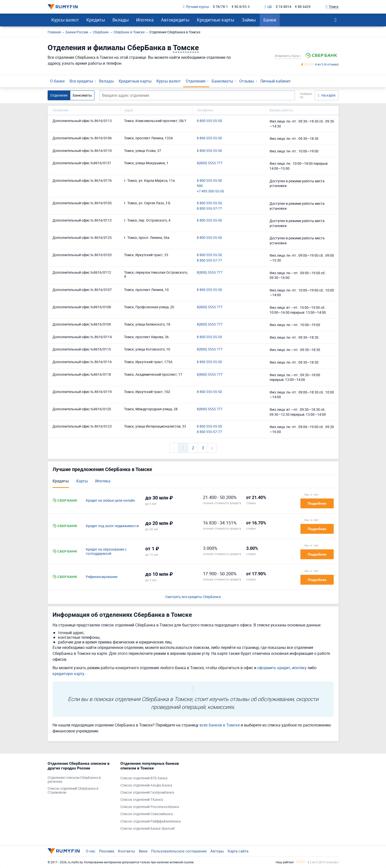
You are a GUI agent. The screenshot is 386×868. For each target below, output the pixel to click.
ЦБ (268, 7)
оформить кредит (274, 668)
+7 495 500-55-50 (210, 191)
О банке (57, 81)
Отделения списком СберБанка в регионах (74, 780)
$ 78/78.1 (220, 7)
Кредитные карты (216, 20)
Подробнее (317, 503)
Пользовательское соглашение (179, 851)
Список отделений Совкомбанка (147, 814)
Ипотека (145, 20)
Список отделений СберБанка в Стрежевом (73, 791)
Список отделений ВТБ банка (144, 778)
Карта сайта (238, 851)
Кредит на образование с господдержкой (106, 552)
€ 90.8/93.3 (241, 7)
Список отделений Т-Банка (142, 800)
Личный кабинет (276, 81)
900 (200, 186)
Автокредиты (175, 20)
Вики (143, 851)
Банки (270, 20)
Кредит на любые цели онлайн (110, 501)
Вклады (121, 20)
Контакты (127, 851)
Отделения (196, 81)
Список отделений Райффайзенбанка (151, 821)
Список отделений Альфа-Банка (146, 785)
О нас (91, 851)
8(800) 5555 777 (210, 163)
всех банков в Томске (220, 725)
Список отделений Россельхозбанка (150, 807)
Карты (82, 481)
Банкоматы (222, 81)
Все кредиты (81, 81)
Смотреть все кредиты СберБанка (193, 597)
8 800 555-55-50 (209, 121)
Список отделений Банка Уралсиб (148, 829)
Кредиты (96, 20)
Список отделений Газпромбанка (147, 793)
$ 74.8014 (284, 7)
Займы (249, 20)
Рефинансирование (102, 577)
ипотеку (299, 668)
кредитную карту (68, 674)
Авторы (217, 851)
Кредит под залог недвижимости (112, 526)
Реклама (107, 851)
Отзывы (247, 81)
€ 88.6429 (303, 7)
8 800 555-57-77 (209, 209)
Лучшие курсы (196, 7)
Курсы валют (65, 20)
